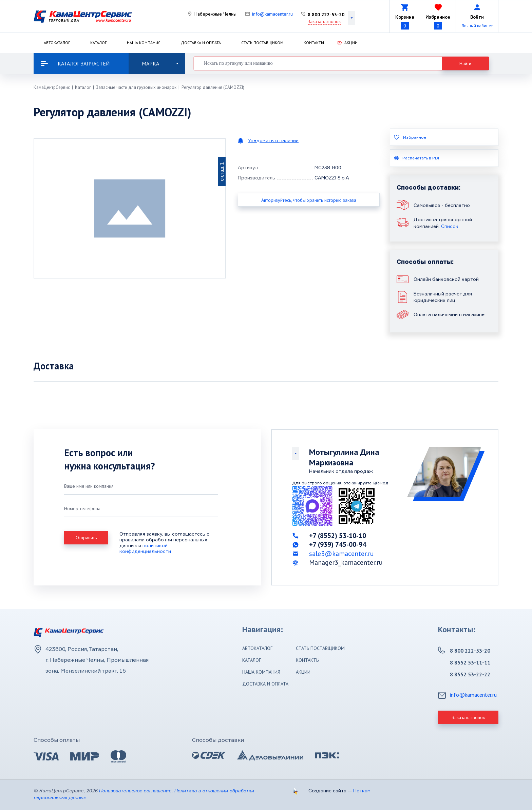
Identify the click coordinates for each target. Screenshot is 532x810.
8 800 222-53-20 (326, 15)
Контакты (314, 43)
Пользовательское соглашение (135, 790)
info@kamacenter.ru (272, 14)
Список (450, 226)
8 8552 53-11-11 (470, 662)
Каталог (98, 43)
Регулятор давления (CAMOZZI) (213, 87)
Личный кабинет (477, 26)
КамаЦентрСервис (52, 87)
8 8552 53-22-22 (470, 674)
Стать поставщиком (262, 43)
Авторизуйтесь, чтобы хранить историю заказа (309, 200)
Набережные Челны (215, 14)
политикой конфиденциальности (145, 548)
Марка (160, 63)
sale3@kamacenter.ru (341, 554)
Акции (351, 43)
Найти (465, 63)
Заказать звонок (324, 21)
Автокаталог (57, 43)
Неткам (362, 790)
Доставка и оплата (201, 43)
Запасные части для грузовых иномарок (136, 87)
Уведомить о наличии (273, 140)
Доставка (54, 366)
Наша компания (144, 43)
